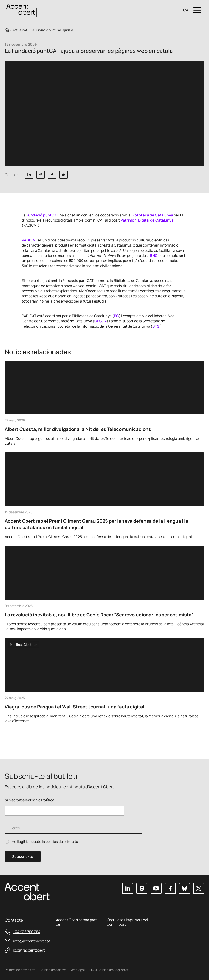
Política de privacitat (20, 970)
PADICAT (29, 240)
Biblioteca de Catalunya (152, 215)
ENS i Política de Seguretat (109, 970)
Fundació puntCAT (43, 215)
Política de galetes (53, 970)
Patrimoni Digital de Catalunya (147, 220)
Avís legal (78, 970)
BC (116, 316)
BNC (154, 256)
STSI (156, 326)
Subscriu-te (23, 856)
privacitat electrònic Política (30, 800)
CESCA (101, 321)
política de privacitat (63, 842)
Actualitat (20, 30)
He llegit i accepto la (46, 842)
